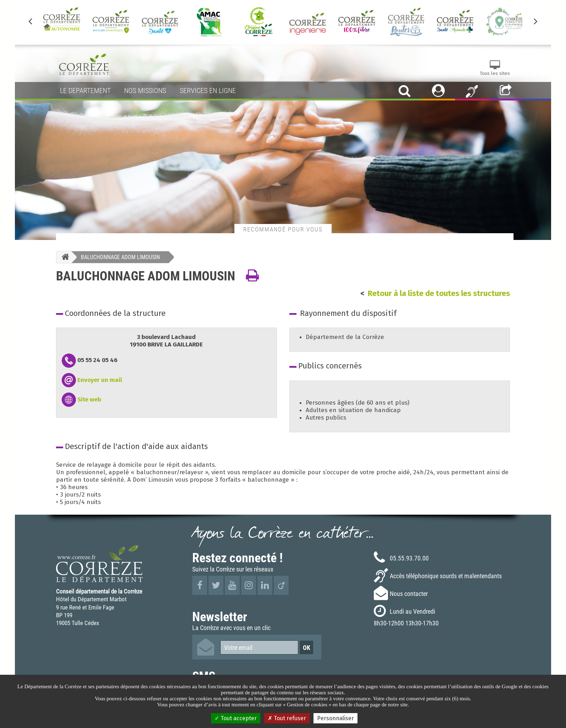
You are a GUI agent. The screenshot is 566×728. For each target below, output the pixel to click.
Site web (89, 399)
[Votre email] (259, 647)
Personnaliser (335, 718)
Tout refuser (287, 718)
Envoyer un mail (100, 380)
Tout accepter (236, 718)
